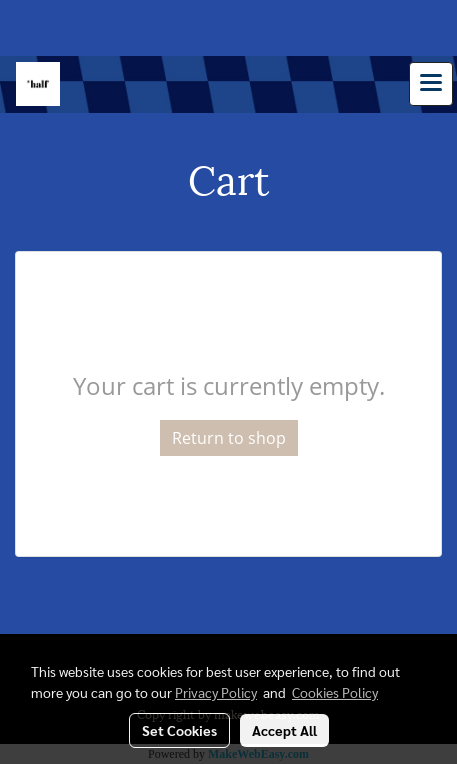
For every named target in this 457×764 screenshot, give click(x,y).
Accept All (284, 730)
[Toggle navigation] (431, 84)
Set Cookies (179, 730)
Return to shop (229, 438)
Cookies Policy (335, 692)
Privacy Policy (216, 692)
